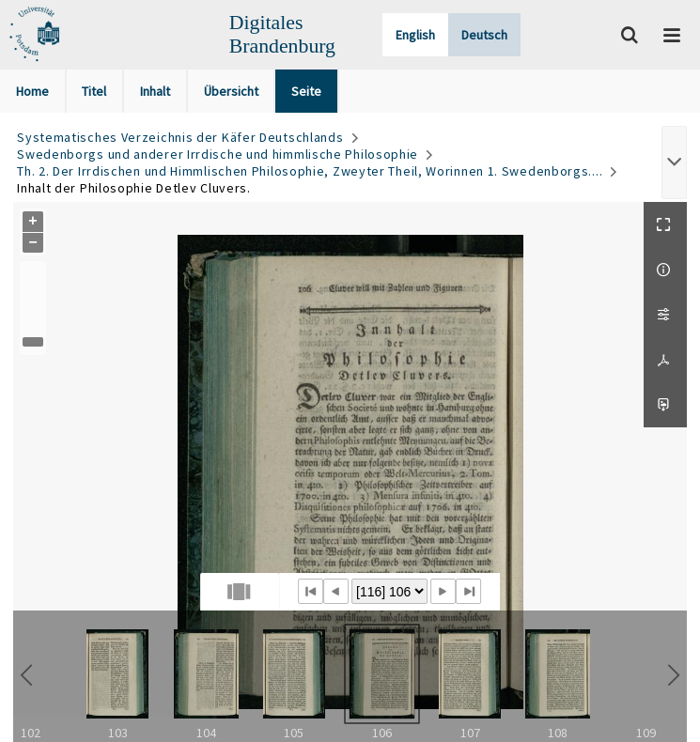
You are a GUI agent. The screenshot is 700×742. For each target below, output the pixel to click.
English (415, 35)
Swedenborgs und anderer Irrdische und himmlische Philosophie (218, 154)
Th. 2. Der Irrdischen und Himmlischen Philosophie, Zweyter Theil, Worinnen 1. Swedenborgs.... (310, 171)
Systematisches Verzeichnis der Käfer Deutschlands (180, 137)
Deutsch (484, 35)
